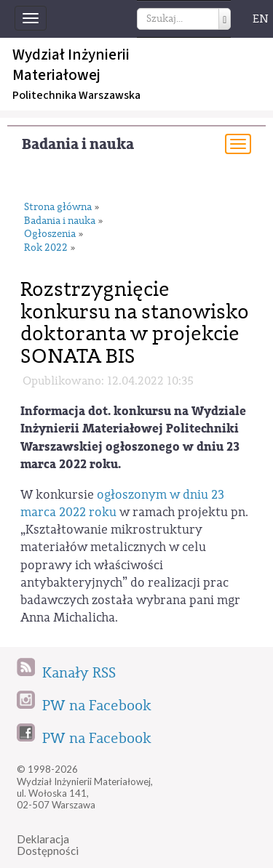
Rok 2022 (46, 248)
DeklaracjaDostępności (48, 845)
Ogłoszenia (50, 234)
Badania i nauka (78, 144)
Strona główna (58, 208)
